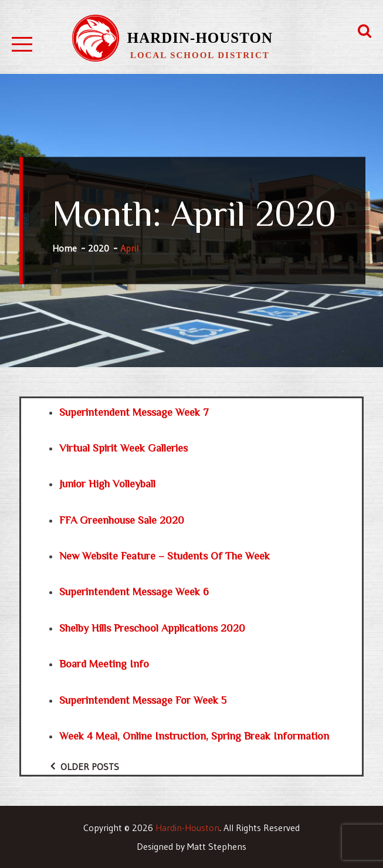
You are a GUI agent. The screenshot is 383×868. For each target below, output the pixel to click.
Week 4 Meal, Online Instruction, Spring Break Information (194, 736)
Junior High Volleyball (107, 484)
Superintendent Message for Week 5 (143, 700)
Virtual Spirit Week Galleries (123, 448)
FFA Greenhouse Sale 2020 (122, 520)
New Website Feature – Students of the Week (165, 556)
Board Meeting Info (104, 664)
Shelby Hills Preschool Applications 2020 (152, 628)
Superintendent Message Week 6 (134, 592)
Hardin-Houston (200, 38)
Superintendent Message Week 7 (134, 412)
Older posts (90, 767)
